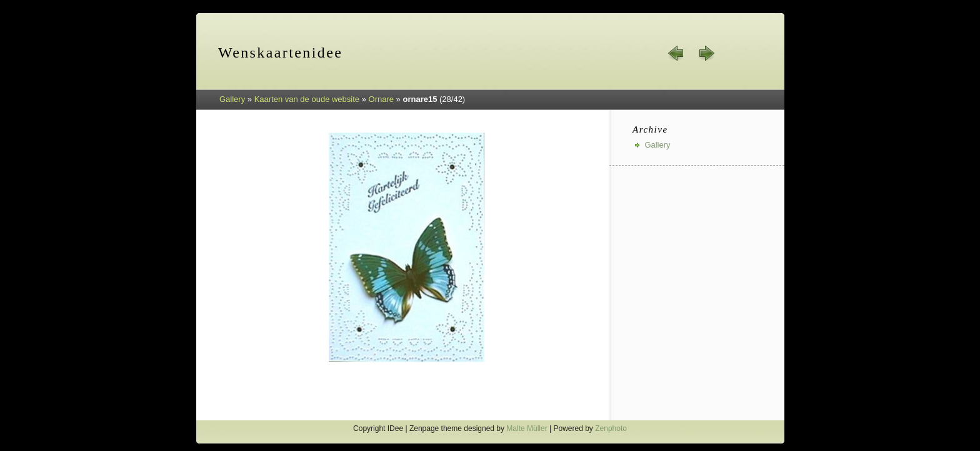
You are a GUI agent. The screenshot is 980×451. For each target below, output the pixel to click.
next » (706, 53)
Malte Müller (527, 428)
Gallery (232, 99)
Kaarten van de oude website (307, 99)
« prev (676, 53)
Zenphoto (611, 428)
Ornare (381, 99)
